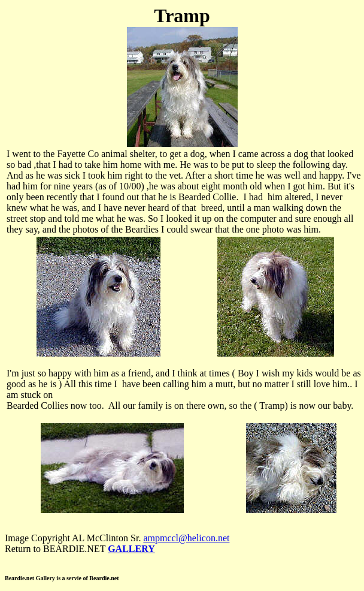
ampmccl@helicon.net (186, 538)
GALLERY (131, 549)
